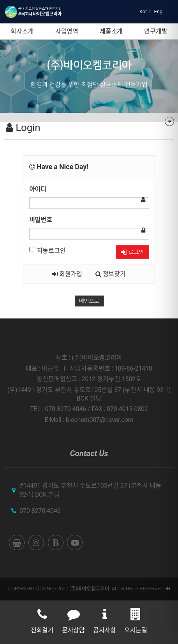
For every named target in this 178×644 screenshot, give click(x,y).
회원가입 (67, 274)
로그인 (132, 252)
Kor (143, 11)
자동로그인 (48, 251)
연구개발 (156, 31)
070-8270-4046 (40, 511)
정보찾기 (111, 274)
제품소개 (111, 31)
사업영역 (67, 31)
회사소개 (22, 31)
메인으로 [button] (89, 301)
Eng (158, 11)
